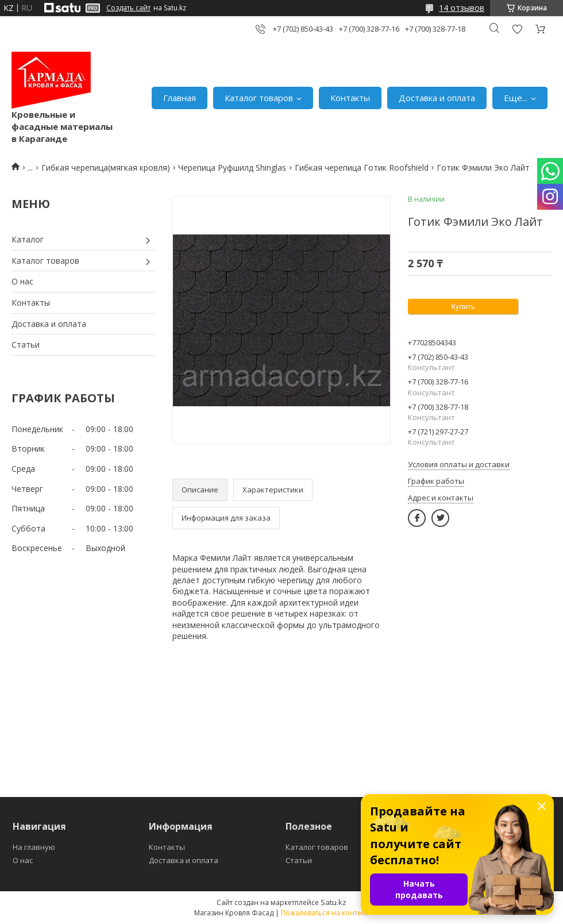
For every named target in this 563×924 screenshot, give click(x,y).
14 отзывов (462, 8)
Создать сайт (128, 8)
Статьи (26, 344)
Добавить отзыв (517, 29)
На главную (34, 847)
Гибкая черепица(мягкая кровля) (106, 168)
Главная (180, 98)
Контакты (350, 98)
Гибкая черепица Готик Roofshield (362, 168)
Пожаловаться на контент (325, 913)
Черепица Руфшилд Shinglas (232, 168)
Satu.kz (333, 902)
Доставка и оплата (437, 98)
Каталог (28, 239)
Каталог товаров (259, 98)
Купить (463, 307)
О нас (22, 281)
